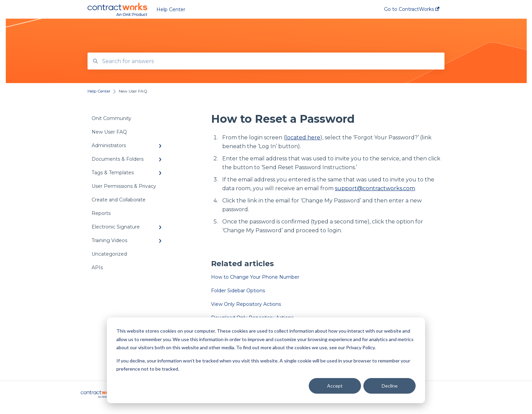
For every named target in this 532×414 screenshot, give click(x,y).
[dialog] (266, 360)
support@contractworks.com (375, 188)
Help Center (171, 9)
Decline (390, 386)
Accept (335, 386)
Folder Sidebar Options (238, 291)
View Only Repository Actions (246, 304)
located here (303, 137)
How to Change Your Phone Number (255, 277)
